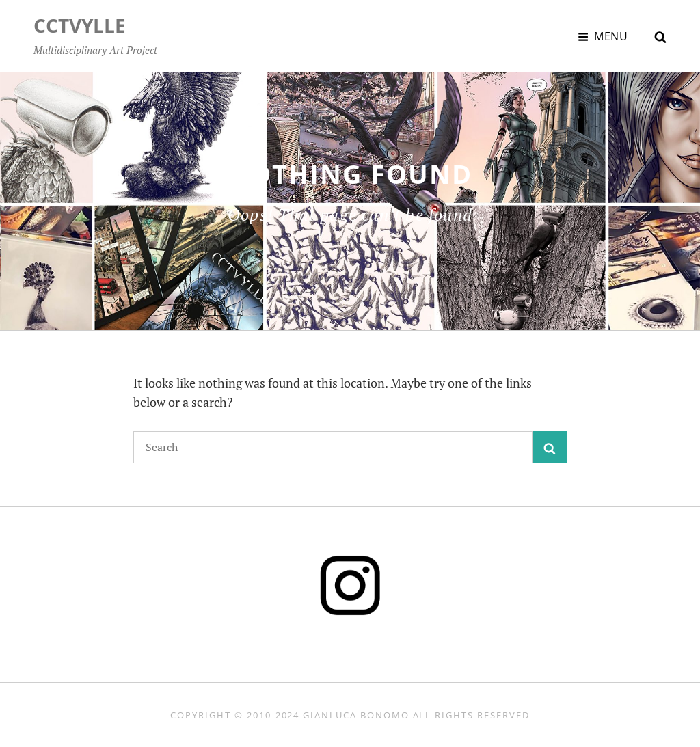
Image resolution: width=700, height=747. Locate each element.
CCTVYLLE (80, 25)
